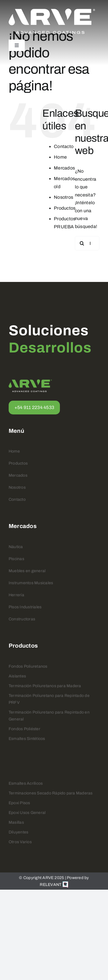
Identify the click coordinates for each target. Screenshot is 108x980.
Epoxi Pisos (19, 803)
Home (60, 157)
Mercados (64, 168)
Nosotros (64, 197)
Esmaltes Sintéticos (27, 739)
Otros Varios (20, 842)
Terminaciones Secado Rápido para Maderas (51, 793)
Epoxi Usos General (27, 813)
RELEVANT (54, 885)
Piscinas (16, 559)
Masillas (16, 822)
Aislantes (17, 676)
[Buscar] (82, 243)
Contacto (64, 146)
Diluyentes (18, 832)
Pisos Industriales (25, 607)
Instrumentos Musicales (31, 583)
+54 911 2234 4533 (34, 407)
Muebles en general (27, 571)
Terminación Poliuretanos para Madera (45, 686)
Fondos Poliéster (24, 729)
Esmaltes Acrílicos (26, 783)
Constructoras (22, 619)
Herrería (16, 595)
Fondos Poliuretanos (28, 666)
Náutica (16, 547)
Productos (65, 208)
